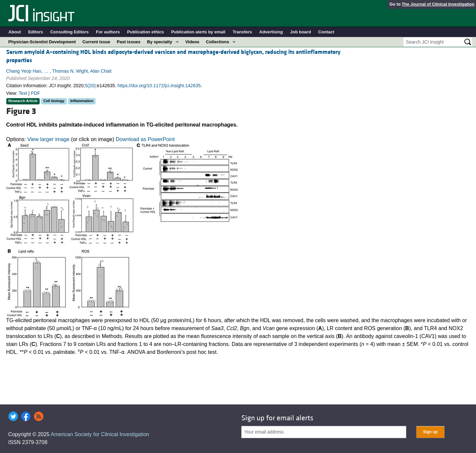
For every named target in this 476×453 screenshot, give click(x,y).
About (15, 32)
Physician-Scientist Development (42, 42)
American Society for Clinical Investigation (100, 434)
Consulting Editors (69, 32)
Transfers (242, 32)
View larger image (49, 139)
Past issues (129, 42)
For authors (108, 32)
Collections (218, 42)
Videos (192, 42)
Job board (301, 32)
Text (23, 93)
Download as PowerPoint (145, 139)
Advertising (271, 32)
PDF (35, 93)
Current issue (96, 42)
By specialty (160, 42)
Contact (326, 32)
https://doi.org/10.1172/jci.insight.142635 (159, 86)
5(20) (90, 86)
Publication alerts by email (198, 32)
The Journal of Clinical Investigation (438, 4)
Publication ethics (145, 32)
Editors (36, 32)
